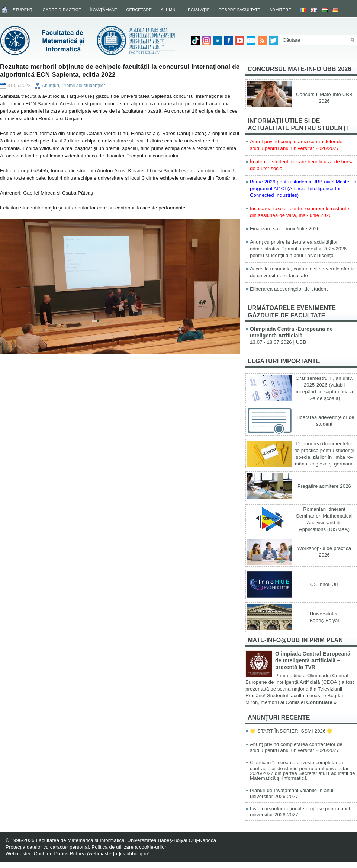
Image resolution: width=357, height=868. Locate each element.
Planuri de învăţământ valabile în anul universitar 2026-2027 (292, 793)
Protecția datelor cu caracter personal (47, 847)
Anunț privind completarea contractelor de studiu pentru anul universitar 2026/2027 (296, 747)
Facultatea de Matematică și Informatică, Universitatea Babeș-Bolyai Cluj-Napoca (126, 840)
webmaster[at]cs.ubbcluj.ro (119, 854)
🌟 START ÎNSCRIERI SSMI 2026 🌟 (291, 731)
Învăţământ (104, 10)
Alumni (169, 10)
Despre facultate (240, 10)
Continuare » (321, 702)
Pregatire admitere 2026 (324, 486)
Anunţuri (51, 86)
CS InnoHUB (324, 584)
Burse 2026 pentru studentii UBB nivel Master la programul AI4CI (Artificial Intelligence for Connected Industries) (303, 188)
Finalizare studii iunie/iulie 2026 (285, 229)
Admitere (280, 10)
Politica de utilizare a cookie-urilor (129, 847)
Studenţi (23, 10)
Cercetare (139, 10)
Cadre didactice (62, 10)
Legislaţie (198, 10)
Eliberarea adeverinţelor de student (289, 289)
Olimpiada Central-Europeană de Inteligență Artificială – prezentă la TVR (313, 660)
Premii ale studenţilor (83, 86)
